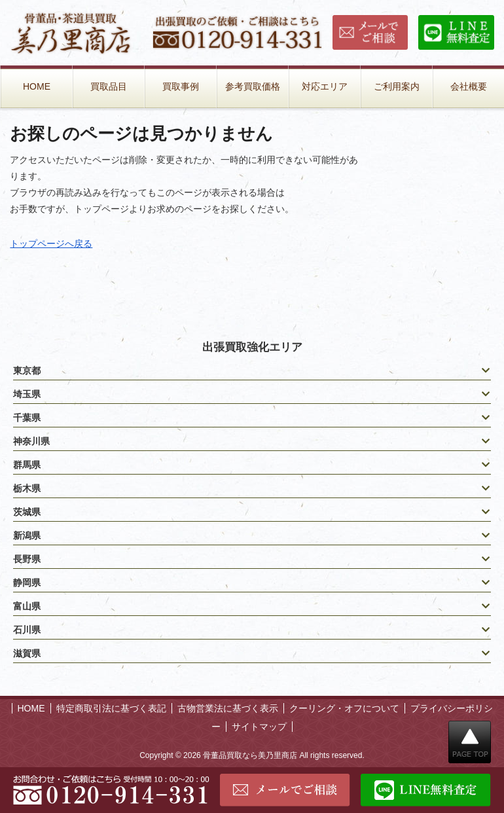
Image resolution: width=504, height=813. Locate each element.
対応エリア (325, 86)
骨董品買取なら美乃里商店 (250, 755)
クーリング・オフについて (344, 708)
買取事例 (181, 86)
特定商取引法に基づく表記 (111, 708)
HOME (37, 86)
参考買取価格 (253, 86)
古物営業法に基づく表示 (228, 708)
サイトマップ (259, 727)
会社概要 (469, 86)
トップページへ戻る (51, 244)
